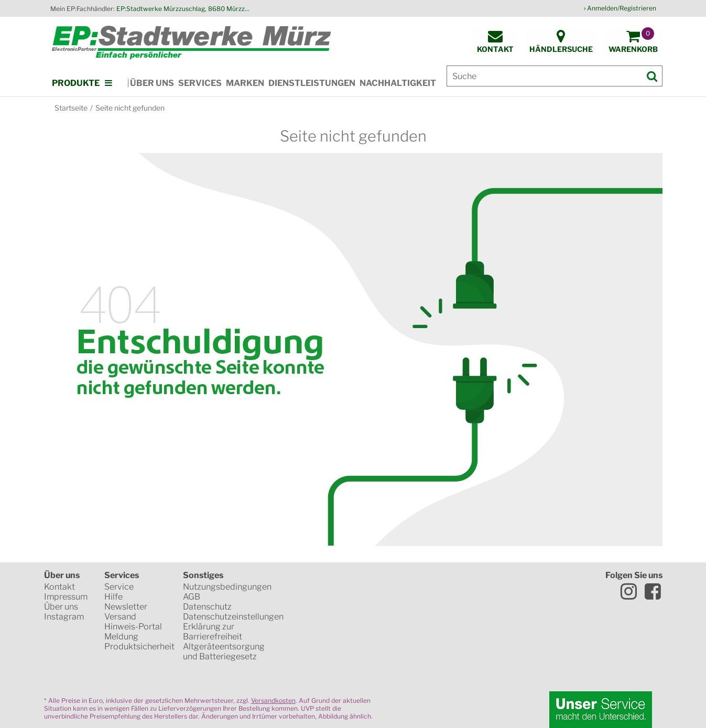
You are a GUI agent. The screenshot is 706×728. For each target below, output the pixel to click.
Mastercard (325, 624)
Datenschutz (207, 607)
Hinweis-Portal (133, 627)
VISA (393, 624)
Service (119, 587)
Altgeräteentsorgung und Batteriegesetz (224, 651)
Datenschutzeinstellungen (233, 617)
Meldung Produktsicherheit (139, 642)
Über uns (152, 83)
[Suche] (555, 76)
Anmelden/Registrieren (622, 8)
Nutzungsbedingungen (227, 587)
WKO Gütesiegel (388, 587)
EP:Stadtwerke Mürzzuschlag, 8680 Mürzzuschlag (184, 9)
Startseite (71, 108)
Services (200, 83)
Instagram (64, 617)
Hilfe (113, 597)
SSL (324, 587)
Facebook (653, 591)
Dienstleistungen (312, 83)
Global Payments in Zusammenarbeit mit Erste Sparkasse (398, 660)
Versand (120, 617)
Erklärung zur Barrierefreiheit (213, 632)
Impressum (66, 597)
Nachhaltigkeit (398, 83)
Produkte (76, 83)
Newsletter (126, 607)
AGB (192, 597)
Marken (245, 83)
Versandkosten (273, 700)
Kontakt (59, 587)
